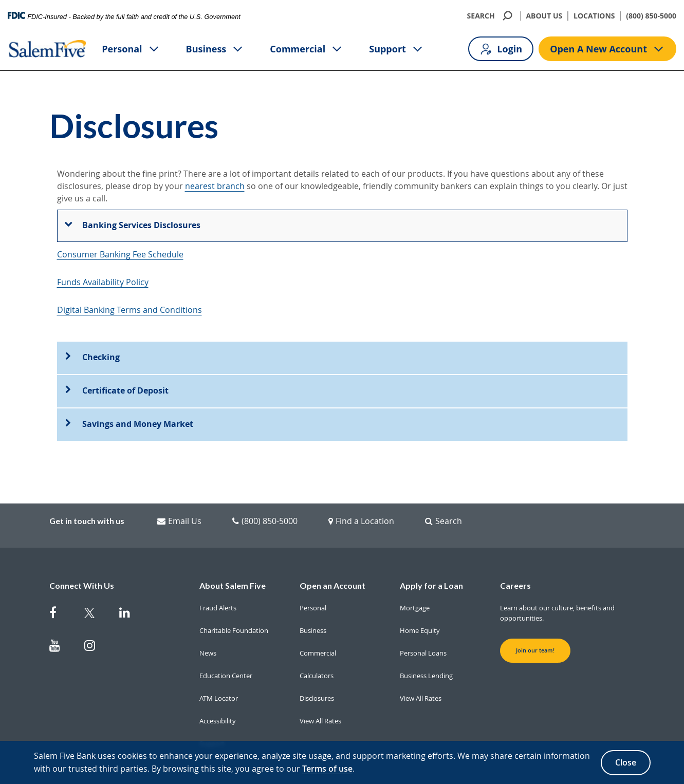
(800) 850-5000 (651, 16)
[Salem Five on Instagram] (96, 623)
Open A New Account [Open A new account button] (607, 49)
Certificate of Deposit (125, 366)
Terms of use (327, 769)
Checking (101, 333)
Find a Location (361, 497)
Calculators (317, 651)
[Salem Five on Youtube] (61, 623)
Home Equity (420, 606)
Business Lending (426, 651)
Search (443, 497)
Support (396, 49)
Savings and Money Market (138, 400)
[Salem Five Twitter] (96, 590)
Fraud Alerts (218, 584)
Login (501, 49)
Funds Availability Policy (103, 282)
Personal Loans (423, 629)
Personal (131, 49)
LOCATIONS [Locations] (594, 16)
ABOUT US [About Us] (544, 16)
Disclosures (317, 674)
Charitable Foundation (234, 606)
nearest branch (215, 186)
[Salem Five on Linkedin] (131, 590)
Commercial (307, 49)
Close (626, 762)
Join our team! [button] (535, 626)
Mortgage (415, 584)
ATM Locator (219, 674)
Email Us (179, 497)
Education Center (226, 651)
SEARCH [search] (491, 16)
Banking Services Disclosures (141, 225)
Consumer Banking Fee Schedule (120, 254)
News (208, 629)
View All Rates (320, 697)
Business (215, 49)
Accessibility (218, 697)
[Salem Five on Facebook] (61, 590)
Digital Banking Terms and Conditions (130, 310)
